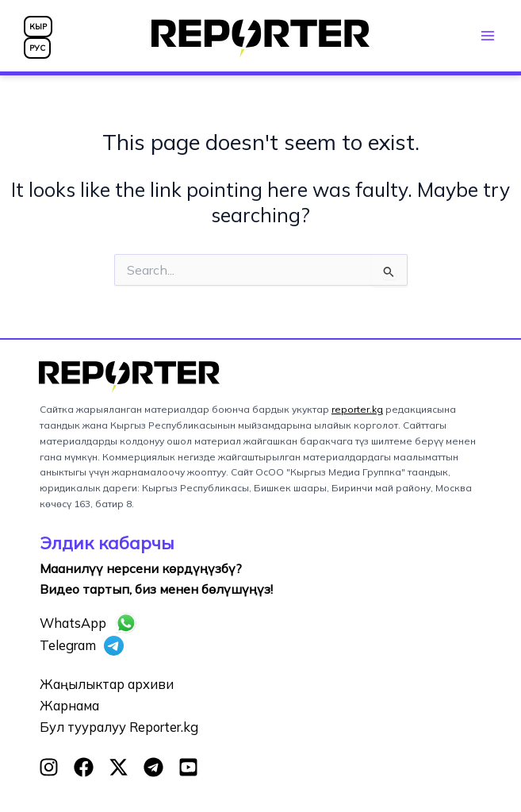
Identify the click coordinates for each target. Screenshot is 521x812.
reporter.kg (357, 409)
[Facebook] (84, 767)
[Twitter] (119, 767)
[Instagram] (49, 767)
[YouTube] (188, 767)
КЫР (38, 27)
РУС (37, 48)
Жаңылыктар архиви (107, 684)
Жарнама (69, 706)
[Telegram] (153, 767)
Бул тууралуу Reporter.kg (119, 727)
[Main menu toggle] (487, 35)
